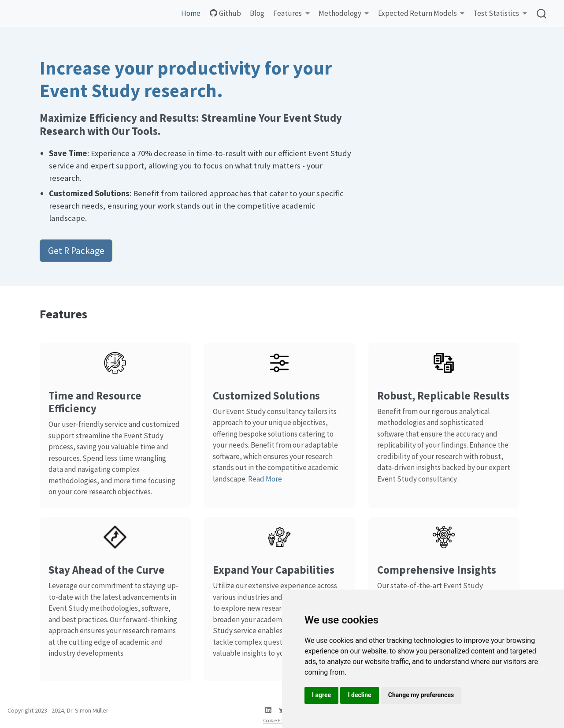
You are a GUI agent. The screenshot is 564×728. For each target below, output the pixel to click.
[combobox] (542, 13)
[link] (291, 14)
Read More (265, 479)
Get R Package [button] (76, 251)
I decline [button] (359, 695)
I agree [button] (321, 695)
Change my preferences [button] (421, 695)
